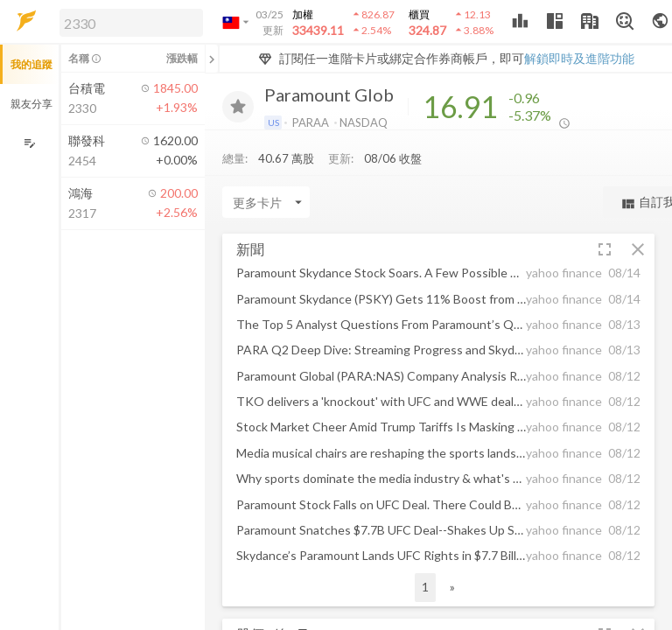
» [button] (452, 587)
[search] (131, 23)
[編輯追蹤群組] (29, 143)
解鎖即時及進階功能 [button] (579, 58)
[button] (128, 22)
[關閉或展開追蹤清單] (212, 59)
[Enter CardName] (266, 202)
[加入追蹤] (238, 107)
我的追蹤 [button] (31, 64)
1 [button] (425, 587)
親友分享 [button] (31, 104)
